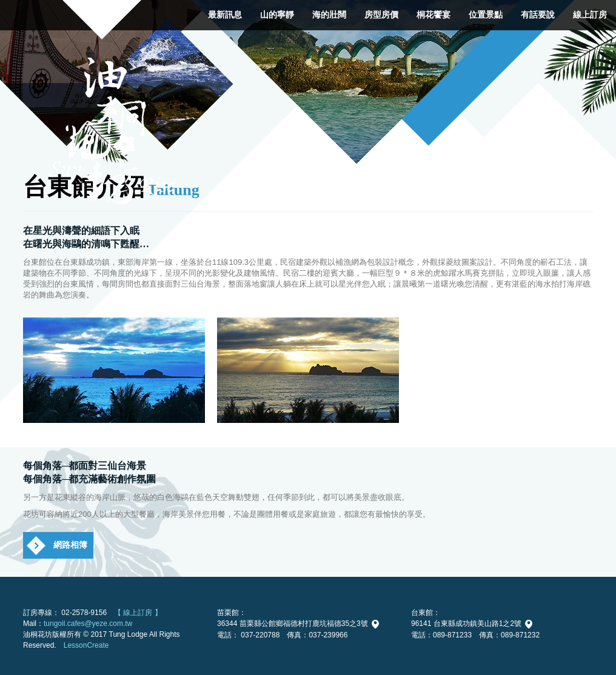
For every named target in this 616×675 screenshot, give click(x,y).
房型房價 (381, 15)
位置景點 (486, 15)
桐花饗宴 (434, 15)
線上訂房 (590, 15)
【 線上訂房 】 (138, 613)
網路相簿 (70, 545)
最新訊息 (225, 15)
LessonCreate (86, 645)
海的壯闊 (329, 15)
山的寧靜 (277, 15)
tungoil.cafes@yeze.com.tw (88, 623)
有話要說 (538, 15)
